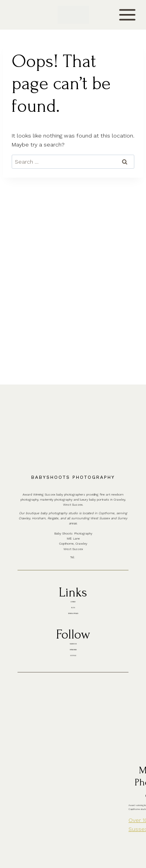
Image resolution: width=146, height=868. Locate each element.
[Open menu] (127, 15)
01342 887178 (79, 446)
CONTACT (22, 15)
